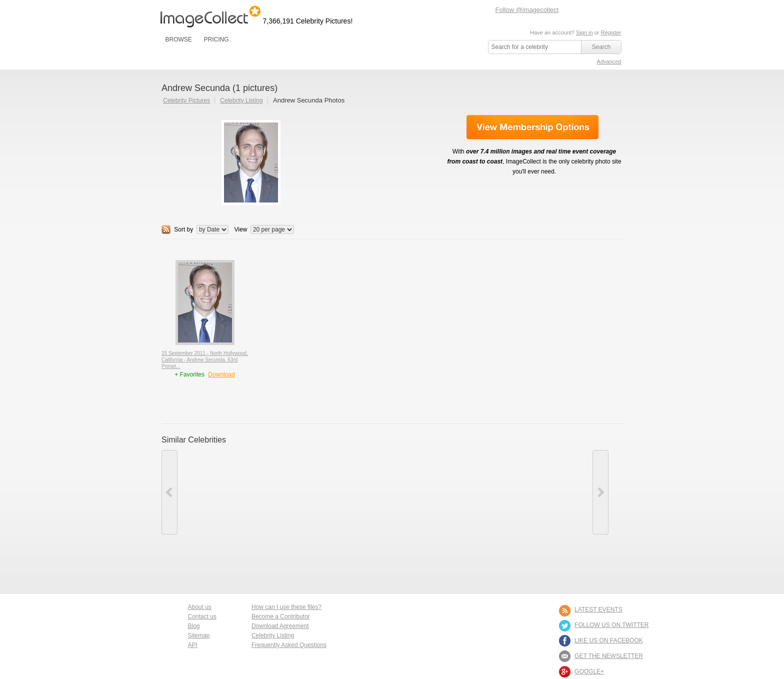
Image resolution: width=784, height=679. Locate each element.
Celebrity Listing (241, 100)
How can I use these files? (286, 607)
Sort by (183, 229)
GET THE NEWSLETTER (609, 656)
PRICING (216, 39)
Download (221, 374)
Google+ (589, 671)
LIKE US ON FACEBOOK (609, 640)
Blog (194, 626)
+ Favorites (190, 374)
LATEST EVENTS (598, 609)
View (241, 229)
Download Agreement (280, 626)
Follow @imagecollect (527, 10)
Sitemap (199, 635)
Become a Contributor (281, 616)
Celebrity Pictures (186, 100)
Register (611, 32)
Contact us (202, 616)
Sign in (584, 32)
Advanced (609, 61)
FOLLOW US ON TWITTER (611, 625)
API (193, 645)
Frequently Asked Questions (289, 645)
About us (200, 607)
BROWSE (179, 39)
